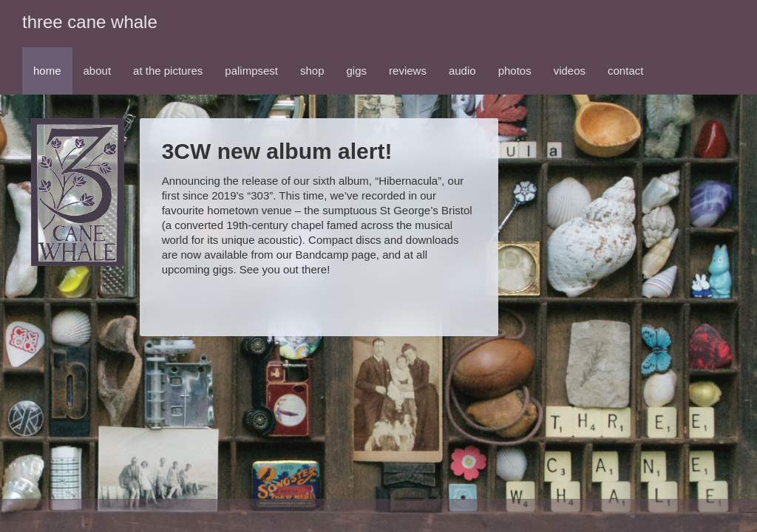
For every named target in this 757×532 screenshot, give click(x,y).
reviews (408, 71)
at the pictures (168, 71)
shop (312, 71)
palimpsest (251, 71)
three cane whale (90, 22)
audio (462, 71)
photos (515, 71)
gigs (357, 71)
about (98, 71)
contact (625, 71)
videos (570, 71)
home (47, 71)
